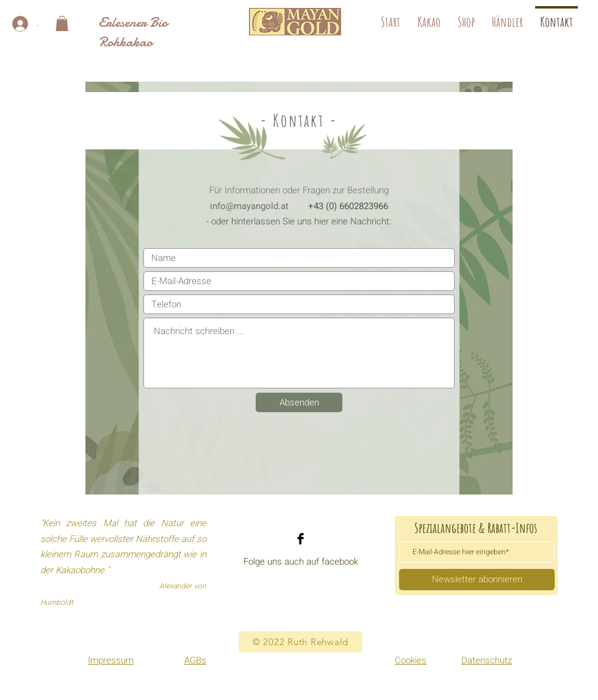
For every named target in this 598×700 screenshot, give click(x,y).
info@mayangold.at (249, 206)
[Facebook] (301, 539)
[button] (62, 23)
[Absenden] (299, 402)
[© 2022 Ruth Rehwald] (301, 642)
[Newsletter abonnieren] (477, 580)
